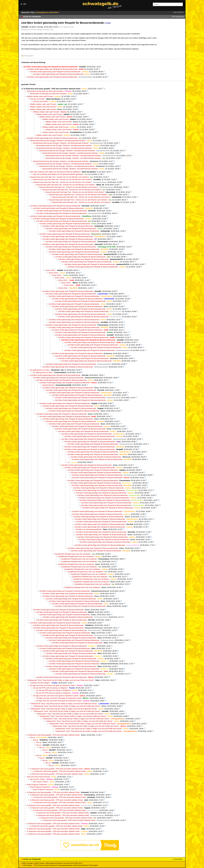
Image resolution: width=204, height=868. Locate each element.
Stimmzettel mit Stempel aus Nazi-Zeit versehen (45, 91)
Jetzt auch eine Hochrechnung (38, 777)
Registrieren (181, 12)
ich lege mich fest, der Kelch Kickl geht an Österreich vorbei (52, 685)
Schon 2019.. (51, 270)
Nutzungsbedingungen (66, 865)
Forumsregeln (93, 865)
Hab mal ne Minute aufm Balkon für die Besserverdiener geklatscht (55, 172)
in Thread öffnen (179, 17)
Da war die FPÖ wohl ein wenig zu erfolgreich (50, 688)
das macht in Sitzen (37, 779)
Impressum (54, 865)
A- (22, 4)
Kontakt (46, 865)
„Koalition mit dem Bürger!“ (40, 683)
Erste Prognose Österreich (37, 785)
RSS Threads (38, 865)
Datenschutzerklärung (81, 865)
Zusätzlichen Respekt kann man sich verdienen (73, 554)
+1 (68, 462)
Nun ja (32, 737)
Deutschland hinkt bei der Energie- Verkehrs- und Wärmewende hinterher (58, 141)
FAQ (32, 12)
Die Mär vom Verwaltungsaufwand (89, 529)
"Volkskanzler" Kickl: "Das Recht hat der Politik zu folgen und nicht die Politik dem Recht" (60, 680)
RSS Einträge (27, 865)
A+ (25, 4)
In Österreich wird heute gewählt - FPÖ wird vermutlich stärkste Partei (52, 89)
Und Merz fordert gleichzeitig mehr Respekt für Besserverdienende (52, 69)
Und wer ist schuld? (37, 99)
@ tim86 (71, 27)
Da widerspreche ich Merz (40, 370)
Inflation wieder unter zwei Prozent (40, 96)
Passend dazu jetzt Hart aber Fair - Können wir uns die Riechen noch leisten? (59, 177)
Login (175, 12)
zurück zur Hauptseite (32, 17)
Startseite (25, 12)
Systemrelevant (48, 385)
